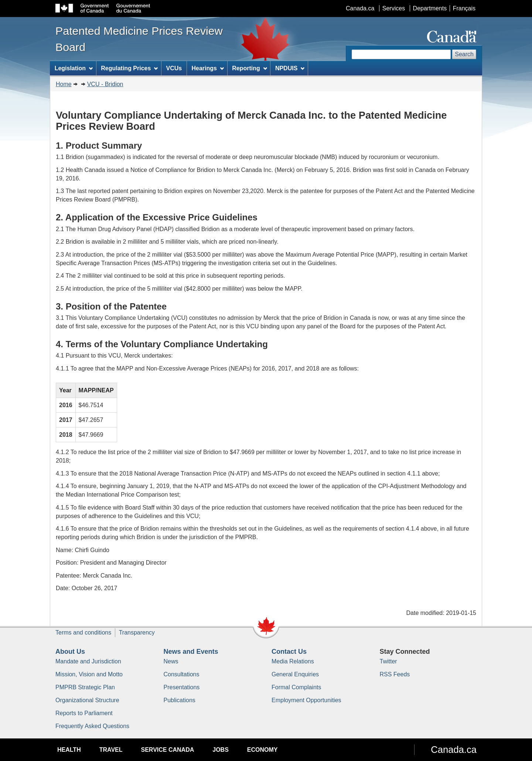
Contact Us (289, 652)
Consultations (182, 674)
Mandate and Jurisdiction (88, 661)
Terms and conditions (83, 633)
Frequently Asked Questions (92, 726)
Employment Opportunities (306, 700)
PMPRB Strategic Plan (85, 687)
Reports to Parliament (84, 713)
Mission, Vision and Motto (89, 674)
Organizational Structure (87, 700)
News (171, 661)
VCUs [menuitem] (174, 68)
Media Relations (293, 661)
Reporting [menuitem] (249, 68)
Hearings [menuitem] (208, 68)
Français (464, 8)
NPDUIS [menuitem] (290, 68)
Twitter (388, 661)
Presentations (182, 687)
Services (394, 8)
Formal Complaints (296, 687)
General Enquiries (295, 674)
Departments (430, 8)
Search (464, 54)
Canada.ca (360, 8)
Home (64, 84)
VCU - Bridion (105, 84)
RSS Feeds (395, 674)
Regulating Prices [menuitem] (129, 68)
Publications (180, 700)
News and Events (191, 652)
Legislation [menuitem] (74, 68)
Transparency (137, 633)
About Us (70, 652)
